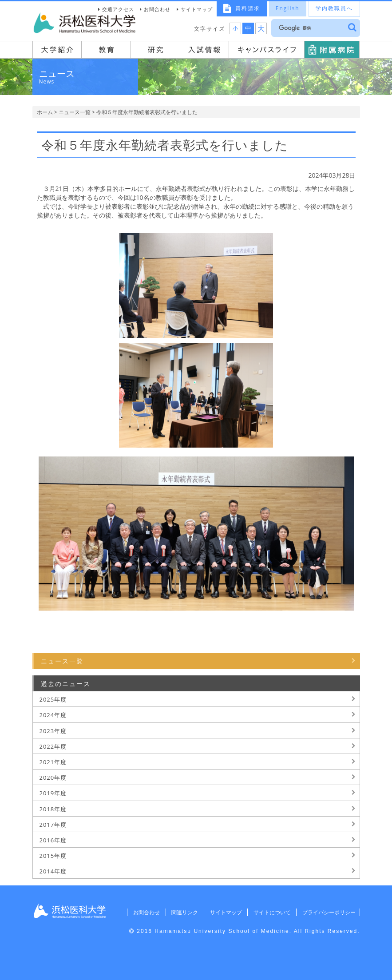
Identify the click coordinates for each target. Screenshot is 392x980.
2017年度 (53, 825)
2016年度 (53, 840)
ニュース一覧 (75, 112)
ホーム (45, 112)
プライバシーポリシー (328, 912)
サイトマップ (197, 9)
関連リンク (180, 912)
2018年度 (53, 809)
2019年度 (53, 793)
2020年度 (53, 778)
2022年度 (53, 746)
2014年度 (53, 871)
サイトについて (269, 912)
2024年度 (53, 715)
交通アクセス (118, 9)
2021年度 (53, 762)
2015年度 (53, 856)
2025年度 (53, 699)
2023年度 (53, 731)
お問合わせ (157, 9)
